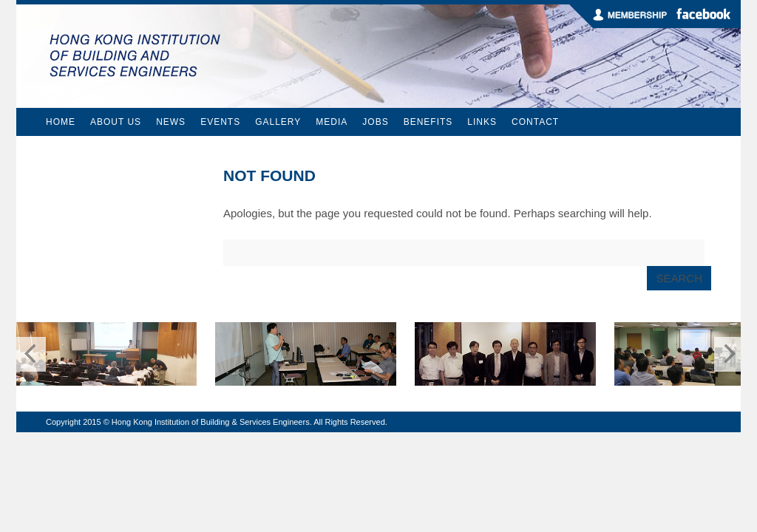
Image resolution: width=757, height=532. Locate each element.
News (171, 122)
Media (332, 122)
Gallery (278, 122)
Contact (535, 122)
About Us (116, 122)
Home (61, 122)
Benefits (428, 122)
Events (220, 122)
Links (482, 122)
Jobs (375, 122)
